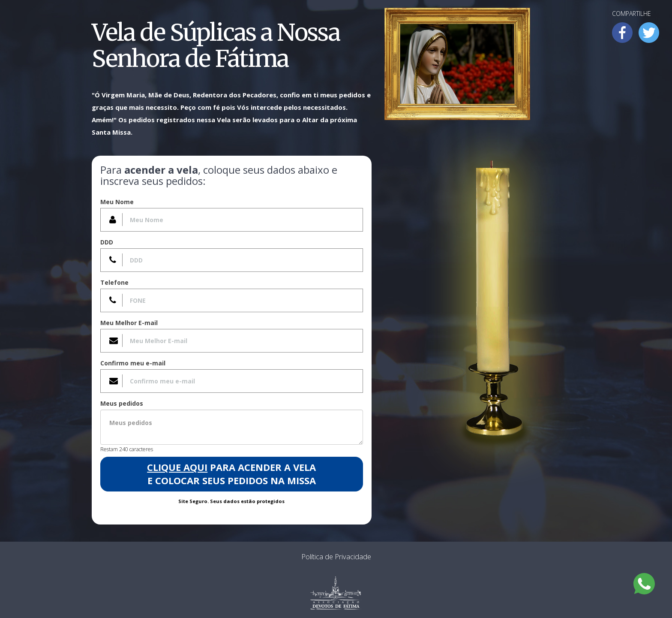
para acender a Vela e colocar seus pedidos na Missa (231, 474)
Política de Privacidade (336, 556)
